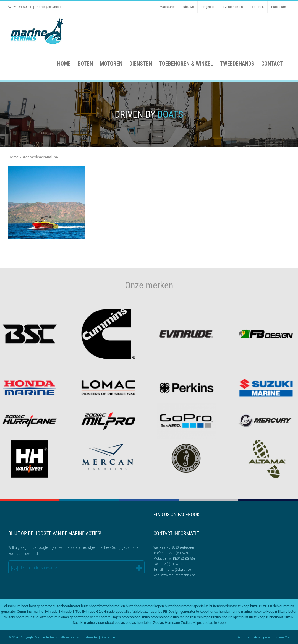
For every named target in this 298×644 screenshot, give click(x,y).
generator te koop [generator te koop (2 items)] (194, 612)
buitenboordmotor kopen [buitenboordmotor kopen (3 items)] (145, 606)
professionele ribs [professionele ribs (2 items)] (165, 617)
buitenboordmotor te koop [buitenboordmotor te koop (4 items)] (229, 606)
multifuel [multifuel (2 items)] (32, 617)
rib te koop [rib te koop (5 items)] (257, 617)
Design (242, 637)
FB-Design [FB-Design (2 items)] (171, 612)
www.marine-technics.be (178, 575)
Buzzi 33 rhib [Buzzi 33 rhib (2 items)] (269, 606)
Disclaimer (108, 637)
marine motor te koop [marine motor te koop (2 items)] (258, 612)
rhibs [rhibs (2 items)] (217, 617)
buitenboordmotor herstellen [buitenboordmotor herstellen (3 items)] (103, 606)
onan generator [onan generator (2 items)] (73, 617)
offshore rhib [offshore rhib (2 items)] (50, 617)
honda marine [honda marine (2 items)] (230, 612)
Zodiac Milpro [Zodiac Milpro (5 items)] (191, 623)
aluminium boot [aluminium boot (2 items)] (16, 606)
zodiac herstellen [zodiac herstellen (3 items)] (139, 623)
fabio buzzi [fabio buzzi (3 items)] (140, 612)
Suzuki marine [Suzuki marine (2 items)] (84, 623)
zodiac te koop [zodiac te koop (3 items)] (214, 623)
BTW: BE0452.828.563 (180, 558)
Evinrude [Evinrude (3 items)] (51, 612)
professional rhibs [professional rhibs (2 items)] (136, 617)
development (263, 637)
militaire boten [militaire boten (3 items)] (286, 612)
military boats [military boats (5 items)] (14, 617)
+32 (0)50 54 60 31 (180, 553)
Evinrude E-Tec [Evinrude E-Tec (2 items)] (70, 612)
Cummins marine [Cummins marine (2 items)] (30, 612)
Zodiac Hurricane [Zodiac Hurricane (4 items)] (167, 623)
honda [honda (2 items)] (213, 612)
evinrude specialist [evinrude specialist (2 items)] (116, 612)
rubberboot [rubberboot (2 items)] (275, 617)
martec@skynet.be (49, 7)
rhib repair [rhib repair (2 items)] (205, 617)
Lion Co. (284, 637)
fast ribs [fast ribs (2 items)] (156, 612)
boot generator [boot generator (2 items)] (40, 606)
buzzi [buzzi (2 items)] (254, 606)
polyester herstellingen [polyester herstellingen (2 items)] (103, 617)
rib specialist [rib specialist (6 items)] (238, 617)
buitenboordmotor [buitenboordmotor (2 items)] (66, 606)
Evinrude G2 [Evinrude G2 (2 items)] (91, 612)
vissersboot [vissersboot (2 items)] (105, 623)
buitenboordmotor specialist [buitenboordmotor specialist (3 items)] (187, 606)
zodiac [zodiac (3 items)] (120, 623)
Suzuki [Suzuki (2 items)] (289, 617)
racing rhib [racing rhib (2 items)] (188, 617)
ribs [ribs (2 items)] (225, 617)
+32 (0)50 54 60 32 (173, 564)
